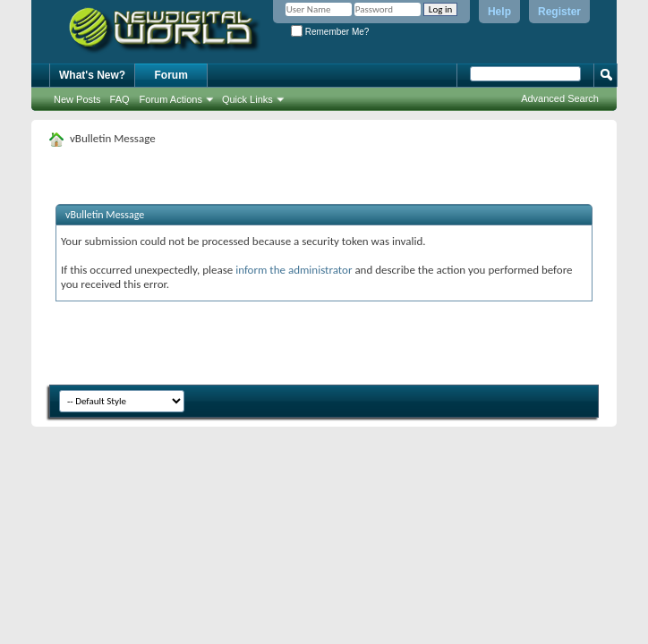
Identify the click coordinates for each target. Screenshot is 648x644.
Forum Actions (171, 99)
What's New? (92, 75)
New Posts (77, 99)
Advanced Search (560, 98)
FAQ (120, 99)
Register (559, 12)
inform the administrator (294, 270)
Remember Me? (330, 32)
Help (499, 12)
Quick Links (247, 99)
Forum (171, 75)
